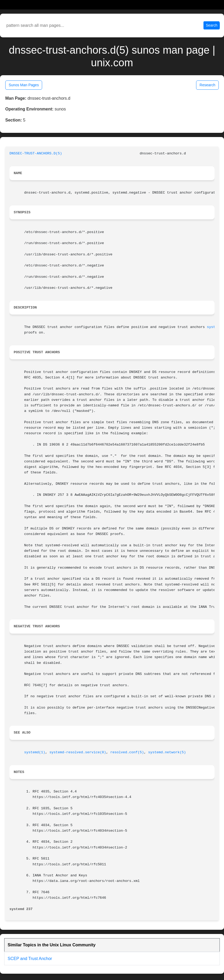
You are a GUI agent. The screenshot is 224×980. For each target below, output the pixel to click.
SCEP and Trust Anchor (30, 959)
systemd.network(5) (167, 752)
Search (212, 25)
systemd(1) (35, 752)
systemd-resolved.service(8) (78, 752)
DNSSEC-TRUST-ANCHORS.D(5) (36, 153)
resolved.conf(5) (127, 752)
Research (207, 85)
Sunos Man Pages (24, 85)
